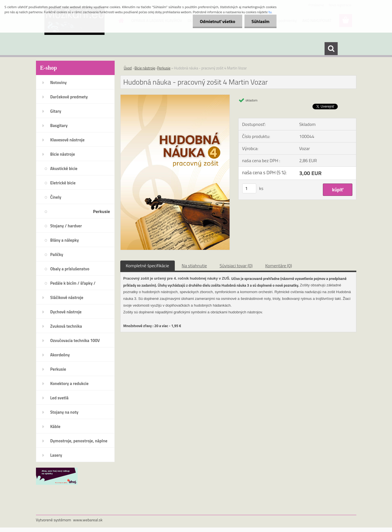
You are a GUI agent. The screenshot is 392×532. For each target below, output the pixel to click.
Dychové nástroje (66, 312)
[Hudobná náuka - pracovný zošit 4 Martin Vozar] (175, 97)
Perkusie (101, 211)
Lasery (56, 455)
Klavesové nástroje (67, 140)
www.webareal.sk (88, 520)
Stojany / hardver (66, 226)
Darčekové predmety (69, 97)
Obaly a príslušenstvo (70, 269)
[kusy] (249, 188)
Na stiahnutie (194, 266)
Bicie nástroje (63, 154)
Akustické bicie (64, 168)
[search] (331, 49)
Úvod (128, 68)
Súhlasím (260, 21)
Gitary (56, 111)
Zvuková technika (66, 326)
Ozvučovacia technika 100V (75, 340)
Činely (56, 197)
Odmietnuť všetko (217, 21)
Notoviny (59, 82)
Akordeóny (60, 355)
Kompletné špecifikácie (148, 266)
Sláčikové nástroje (67, 297)
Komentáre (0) (279, 266)
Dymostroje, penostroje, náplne (79, 441)
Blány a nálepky (65, 240)
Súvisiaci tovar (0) (236, 266)
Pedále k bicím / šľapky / (73, 283)
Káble (55, 426)
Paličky (57, 254)
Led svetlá (59, 398)
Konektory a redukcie (70, 383)
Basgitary (59, 125)
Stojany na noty (64, 412)
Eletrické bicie (63, 183)
